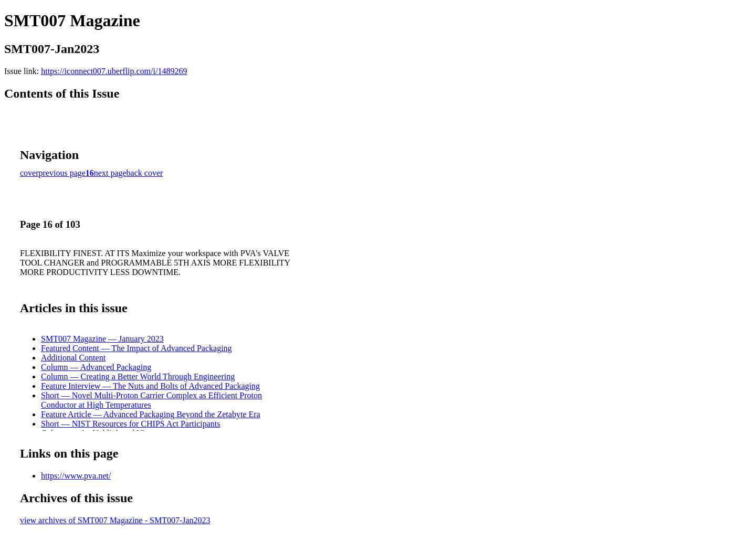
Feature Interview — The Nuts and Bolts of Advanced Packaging (150, 386)
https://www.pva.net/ (76, 476)
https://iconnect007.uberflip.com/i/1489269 (114, 71)
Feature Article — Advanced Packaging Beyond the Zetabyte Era (151, 414)
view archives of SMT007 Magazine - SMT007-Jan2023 (115, 520)
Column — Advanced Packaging (96, 367)
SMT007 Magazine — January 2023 (102, 339)
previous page (62, 173)
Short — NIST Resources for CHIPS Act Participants (130, 424)
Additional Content (73, 358)
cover (29, 173)
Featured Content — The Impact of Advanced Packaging (136, 348)
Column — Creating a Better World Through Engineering (138, 376)
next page (110, 173)
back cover (145, 173)
